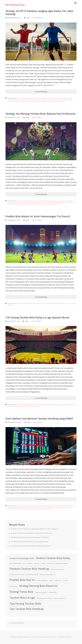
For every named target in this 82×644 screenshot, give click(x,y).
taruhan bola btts (13, 101)
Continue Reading (41, 92)
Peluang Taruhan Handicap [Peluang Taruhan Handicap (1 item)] (32, 575)
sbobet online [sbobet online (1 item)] (58, 581)
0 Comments (39, 18)
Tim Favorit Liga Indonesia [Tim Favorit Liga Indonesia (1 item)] (59, 598)
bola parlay (48, 98)
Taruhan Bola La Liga (25, 101)
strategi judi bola (41, 202)
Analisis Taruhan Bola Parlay (25, 98)
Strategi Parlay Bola (66, 100)
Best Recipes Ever (15, 5)
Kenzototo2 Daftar (17, 623)
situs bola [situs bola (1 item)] (65, 581)
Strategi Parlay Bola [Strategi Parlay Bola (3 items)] (21, 592)
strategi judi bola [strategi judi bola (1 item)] (13, 586)
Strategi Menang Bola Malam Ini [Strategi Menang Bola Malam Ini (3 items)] (38, 586)
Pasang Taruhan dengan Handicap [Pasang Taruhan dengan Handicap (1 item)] (17, 575)
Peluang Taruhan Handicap (33, 507)
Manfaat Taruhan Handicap (42, 506)
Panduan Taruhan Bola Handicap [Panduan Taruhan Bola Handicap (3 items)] (29, 569)
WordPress (68, 637)
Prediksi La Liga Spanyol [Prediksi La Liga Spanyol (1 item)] (42, 581)
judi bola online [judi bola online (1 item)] (50, 563)
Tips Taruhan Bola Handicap (57, 101)
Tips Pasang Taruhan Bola (40, 101)
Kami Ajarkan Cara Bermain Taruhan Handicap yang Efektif (39, 418)
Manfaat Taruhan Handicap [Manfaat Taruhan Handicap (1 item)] (62, 563)
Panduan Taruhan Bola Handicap (62, 98)
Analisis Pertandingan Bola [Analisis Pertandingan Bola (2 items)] (22, 558)
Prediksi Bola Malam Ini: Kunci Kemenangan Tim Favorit (38, 216)
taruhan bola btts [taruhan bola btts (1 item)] (53, 592)
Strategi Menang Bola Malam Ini (50, 100)
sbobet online (29, 100)
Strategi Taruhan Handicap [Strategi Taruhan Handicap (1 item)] (41, 592)
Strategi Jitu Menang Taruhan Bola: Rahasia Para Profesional (40, 114)
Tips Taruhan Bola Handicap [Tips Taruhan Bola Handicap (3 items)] (27, 609)
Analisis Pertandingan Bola (25, 201)
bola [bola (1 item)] (24, 563)
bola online (41, 98)
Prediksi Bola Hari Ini (14, 100)
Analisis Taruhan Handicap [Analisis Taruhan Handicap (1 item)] (15, 563)
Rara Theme (53, 637)
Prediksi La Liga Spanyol (59, 405)
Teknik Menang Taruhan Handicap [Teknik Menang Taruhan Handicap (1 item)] (44, 598)
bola (36, 98)
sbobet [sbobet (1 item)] (51, 581)
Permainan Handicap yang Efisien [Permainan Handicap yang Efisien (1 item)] (47, 575)
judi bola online (62, 201)
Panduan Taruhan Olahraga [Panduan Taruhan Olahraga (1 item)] (57, 569)
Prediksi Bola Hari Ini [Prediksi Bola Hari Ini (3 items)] (22, 580)
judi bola (54, 201)
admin (28, 18)
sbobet (23, 100)
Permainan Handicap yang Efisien (51, 507)
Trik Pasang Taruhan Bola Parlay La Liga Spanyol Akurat (37, 317)
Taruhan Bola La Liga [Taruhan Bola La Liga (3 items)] (22, 598)
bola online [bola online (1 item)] (30, 563)
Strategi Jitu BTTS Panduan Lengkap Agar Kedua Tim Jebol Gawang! (39, 12)
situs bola (37, 100)
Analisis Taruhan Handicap (25, 506)
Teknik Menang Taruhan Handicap (24, 509)
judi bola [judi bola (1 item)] (43, 563)
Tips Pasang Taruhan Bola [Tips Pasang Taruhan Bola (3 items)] (25, 604)
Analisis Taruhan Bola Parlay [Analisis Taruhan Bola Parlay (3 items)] (53, 558)
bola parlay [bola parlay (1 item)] (37, 563)
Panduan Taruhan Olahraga (43, 405)
